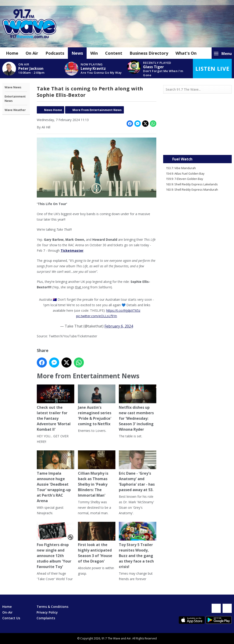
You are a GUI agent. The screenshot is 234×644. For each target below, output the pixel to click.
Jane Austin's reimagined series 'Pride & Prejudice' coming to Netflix (96, 405)
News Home (53, 110)
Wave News (13, 87)
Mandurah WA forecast (197, 146)
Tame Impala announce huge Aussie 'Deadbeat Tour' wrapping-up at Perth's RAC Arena (56, 477)
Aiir (129, 638)
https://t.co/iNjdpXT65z (123, 310)
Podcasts (55, 53)
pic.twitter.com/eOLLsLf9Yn (97, 316)
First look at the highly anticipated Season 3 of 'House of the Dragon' (96, 543)
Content (114, 53)
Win (94, 53)
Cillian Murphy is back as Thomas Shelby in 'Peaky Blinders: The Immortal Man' (96, 474)
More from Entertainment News (97, 110)
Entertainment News (15, 99)
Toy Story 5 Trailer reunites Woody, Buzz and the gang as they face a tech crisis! (138, 545)
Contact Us (11, 618)
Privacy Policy (47, 612)
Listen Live (212, 69)
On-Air (7, 612)
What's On (186, 53)
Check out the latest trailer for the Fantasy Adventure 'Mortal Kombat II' (56, 408)
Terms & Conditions (52, 607)
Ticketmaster (72, 250)
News (77, 53)
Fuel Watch (182, 159)
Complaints (46, 618)
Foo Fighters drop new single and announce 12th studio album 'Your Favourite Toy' (56, 545)
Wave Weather (15, 110)
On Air (32, 53)
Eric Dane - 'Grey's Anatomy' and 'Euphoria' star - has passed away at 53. (138, 471)
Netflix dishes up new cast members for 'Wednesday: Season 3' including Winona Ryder (138, 408)
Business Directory (149, 53)
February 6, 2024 (119, 326)
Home (12, 53)
